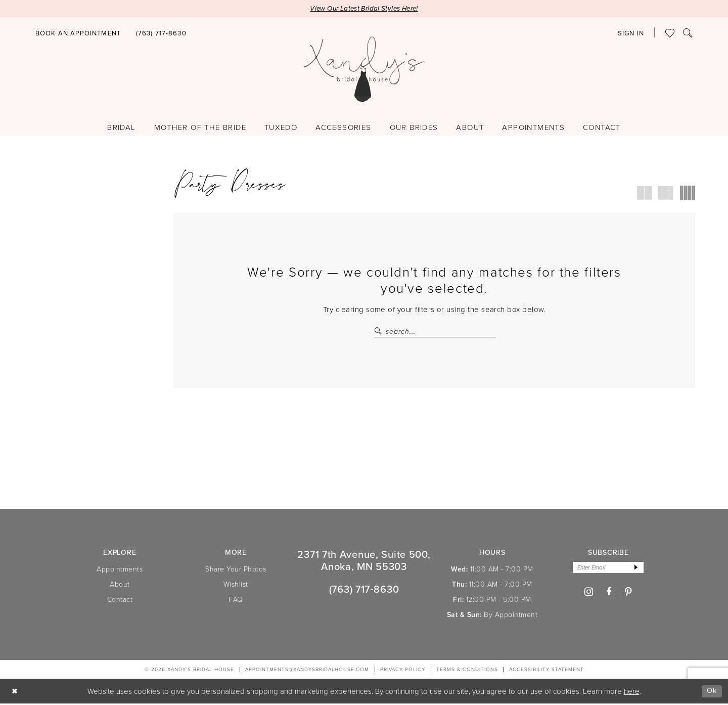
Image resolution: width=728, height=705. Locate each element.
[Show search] (688, 33)
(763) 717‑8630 (364, 590)
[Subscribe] (638, 569)
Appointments (120, 570)
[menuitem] (78, 33)
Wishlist (236, 585)
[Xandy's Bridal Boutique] (364, 70)
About (120, 585)
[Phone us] (161, 34)
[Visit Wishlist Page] (670, 33)
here (632, 693)
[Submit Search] (379, 332)
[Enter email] (608, 569)
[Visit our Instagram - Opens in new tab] (589, 594)
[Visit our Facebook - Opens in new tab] (609, 594)
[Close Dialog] (15, 693)
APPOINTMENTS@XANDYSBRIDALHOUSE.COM (307, 671)
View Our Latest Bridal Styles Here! (364, 9)
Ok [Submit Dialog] (712, 692)
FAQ (236, 601)
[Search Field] (435, 332)
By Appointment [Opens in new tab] (511, 616)
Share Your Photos (236, 570)
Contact (120, 601)
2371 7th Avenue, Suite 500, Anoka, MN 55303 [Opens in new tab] (364, 562)
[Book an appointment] (78, 34)
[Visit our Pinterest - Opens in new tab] (629, 593)
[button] (631, 34)
